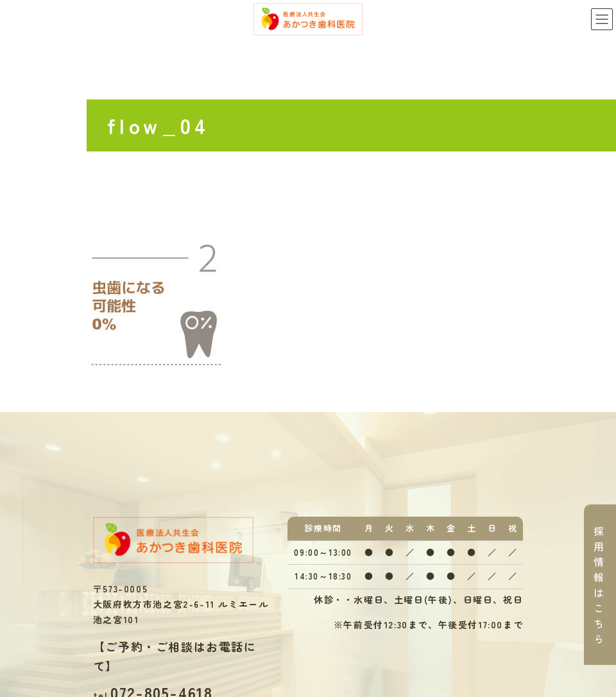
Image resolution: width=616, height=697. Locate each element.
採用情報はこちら (599, 585)
